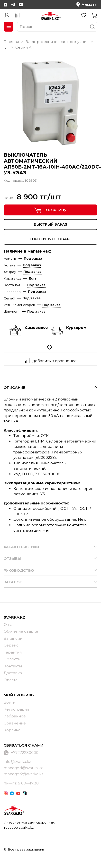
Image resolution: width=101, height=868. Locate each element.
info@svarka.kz (17, 762)
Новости (12, 659)
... (6, 47)
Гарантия (13, 652)
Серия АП (25, 47)
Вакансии (13, 638)
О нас (9, 625)
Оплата (11, 680)
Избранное (15, 716)
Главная (11, 42)
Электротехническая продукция (57, 42)
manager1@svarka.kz (23, 768)
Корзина (12, 730)
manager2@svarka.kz (23, 774)
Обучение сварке (21, 631)
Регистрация (16, 709)
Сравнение (15, 723)
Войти (9, 702)
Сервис (11, 645)
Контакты (13, 666)
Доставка (13, 673)
